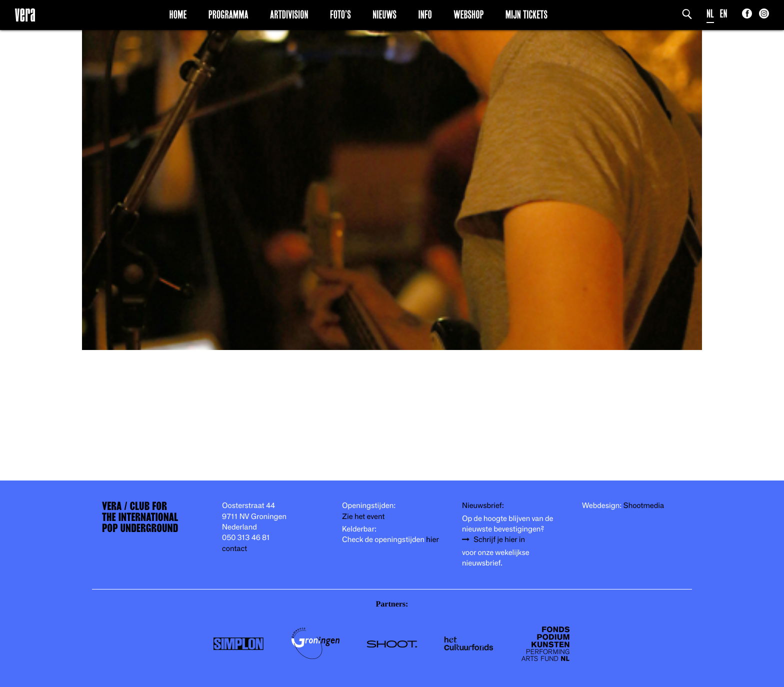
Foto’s (340, 14)
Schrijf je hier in (499, 540)
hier (432, 540)
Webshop (468, 14)
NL (710, 14)
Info (425, 14)
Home (178, 14)
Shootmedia (644, 506)
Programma (228, 14)
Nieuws (384, 14)
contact (234, 549)
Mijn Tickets (526, 14)
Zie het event (363, 517)
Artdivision (289, 14)
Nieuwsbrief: (483, 506)
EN (724, 14)
